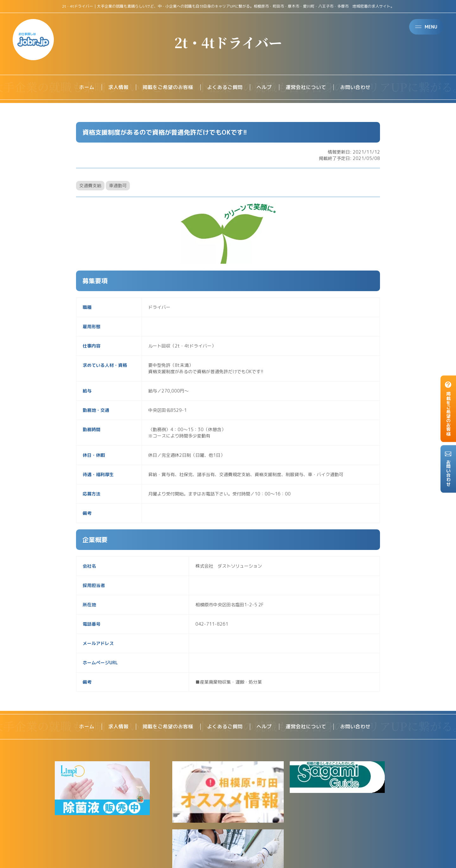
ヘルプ (264, 87)
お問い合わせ (355, 87)
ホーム (87, 87)
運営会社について (306, 87)
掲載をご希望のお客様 (168, 87)
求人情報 (118, 87)
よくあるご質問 (225, 87)
